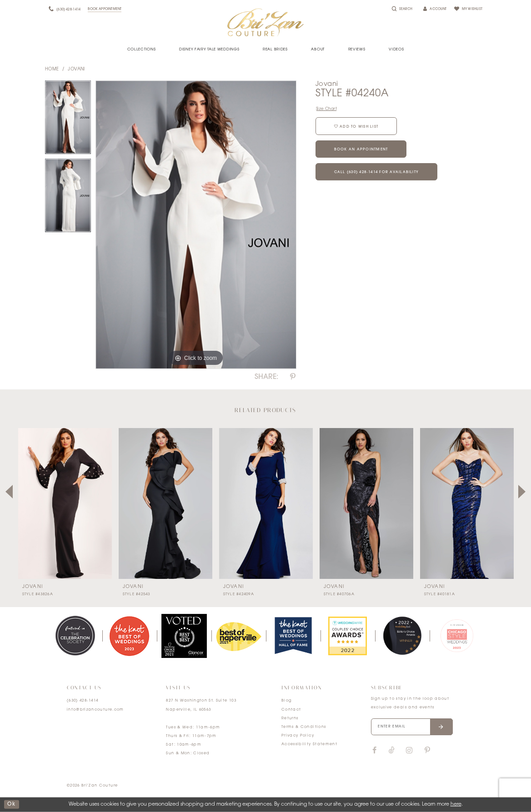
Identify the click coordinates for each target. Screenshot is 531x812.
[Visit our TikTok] (392, 751)
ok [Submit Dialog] (11, 805)
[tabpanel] (68, 120)
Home (52, 69)
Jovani (76, 69)
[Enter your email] (412, 727)
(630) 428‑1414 (83, 701)
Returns (290, 718)
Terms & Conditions (304, 727)
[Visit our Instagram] (409, 751)
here (456, 805)
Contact (291, 710)
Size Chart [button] (326, 109)
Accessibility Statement (309, 744)
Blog (286, 701)
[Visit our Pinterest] (427, 751)
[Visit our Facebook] (375, 751)
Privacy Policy (298, 736)
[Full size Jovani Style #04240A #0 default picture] (196, 225)
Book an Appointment (361, 149)
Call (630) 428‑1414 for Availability (377, 172)
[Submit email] (441, 727)
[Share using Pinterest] (293, 377)
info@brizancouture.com (95, 710)
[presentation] (65, 503)
